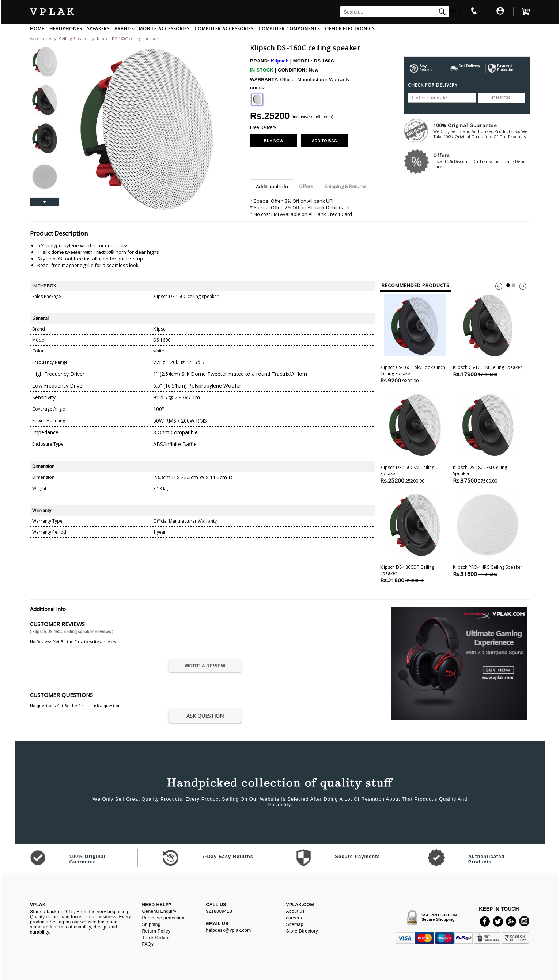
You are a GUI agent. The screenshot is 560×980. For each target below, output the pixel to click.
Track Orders (156, 938)
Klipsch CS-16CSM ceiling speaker (488, 335)
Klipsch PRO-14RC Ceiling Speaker (488, 535)
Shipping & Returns (345, 186)
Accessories (41, 39)
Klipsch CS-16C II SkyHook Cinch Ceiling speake (415, 338)
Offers (482, 161)
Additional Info (272, 187)
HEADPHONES (66, 29)
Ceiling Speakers (75, 39)
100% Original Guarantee (482, 131)
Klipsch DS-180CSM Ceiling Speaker (488, 438)
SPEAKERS (98, 29)
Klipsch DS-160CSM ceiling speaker (415, 438)
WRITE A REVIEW (205, 666)
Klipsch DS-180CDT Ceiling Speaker (415, 538)
